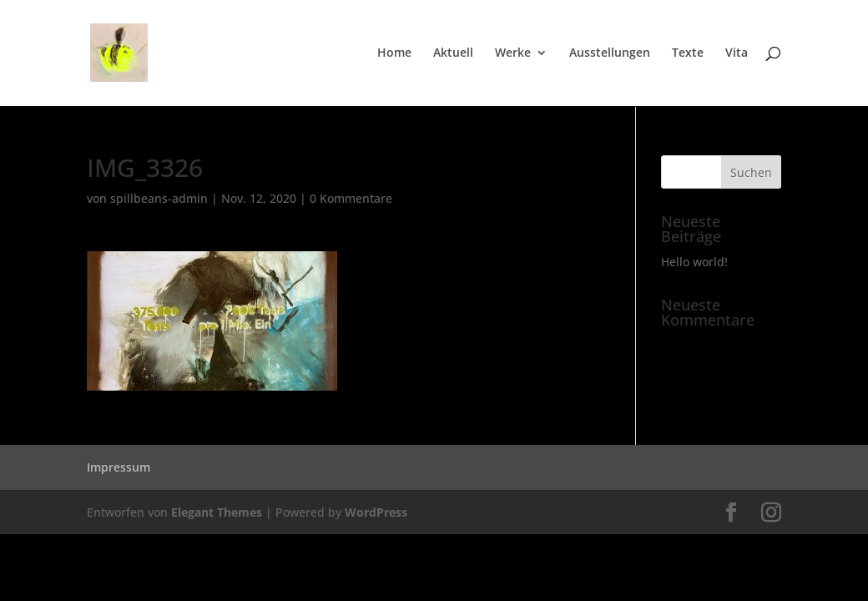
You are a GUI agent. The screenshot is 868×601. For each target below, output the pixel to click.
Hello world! (694, 262)
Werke (513, 53)
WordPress (376, 512)
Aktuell (453, 53)
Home (394, 53)
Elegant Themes (217, 512)
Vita (737, 53)
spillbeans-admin (159, 198)
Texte (688, 53)
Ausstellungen (610, 53)
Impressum (119, 467)
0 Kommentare (351, 198)
